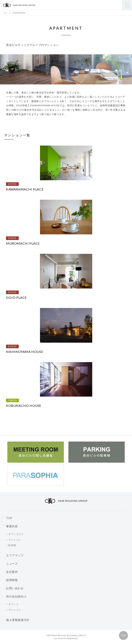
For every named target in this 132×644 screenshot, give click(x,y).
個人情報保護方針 (18, 620)
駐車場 (12, 545)
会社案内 (12, 572)
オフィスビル (16, 534)
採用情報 (12, 580)
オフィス (13, 604)
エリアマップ (15, 555)
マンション (15, 540)
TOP (123, 635)
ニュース (12, 563)
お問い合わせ (15, 588)
